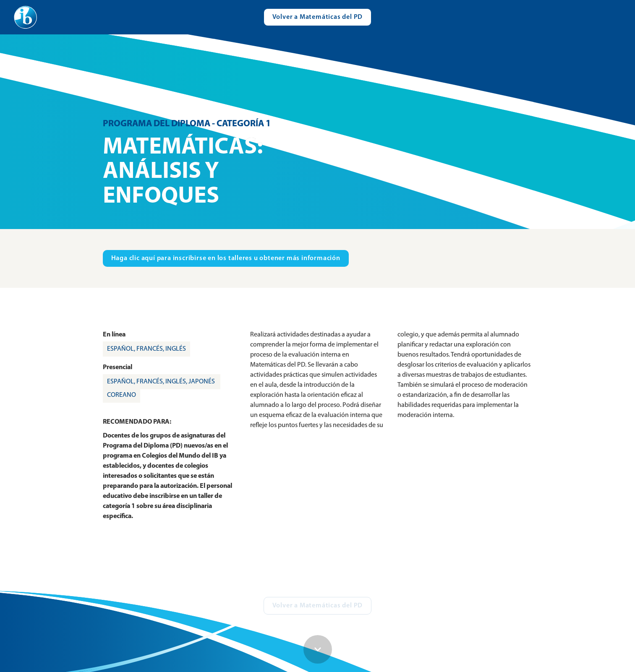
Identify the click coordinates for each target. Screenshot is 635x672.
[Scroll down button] (318, 649)
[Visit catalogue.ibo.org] (318, 17)
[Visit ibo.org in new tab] (226, 258)
